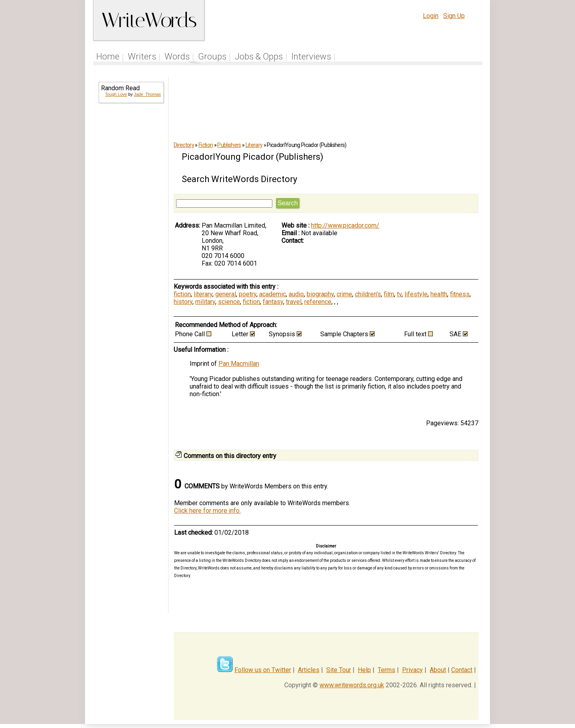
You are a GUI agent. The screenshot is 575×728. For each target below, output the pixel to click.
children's (368, 294)
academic (273, 294)
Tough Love (116, 94)
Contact (462, 670)
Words (177, 57)
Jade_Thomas (147, 94)
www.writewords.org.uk (352, 685)
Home (108, 57)
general (226, 294)
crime (344, 294)
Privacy (412, 670)
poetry (248, 294)
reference (318, 302)
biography (320, 294)
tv (399, 294)
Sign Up (454, 16)
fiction (182, 294)
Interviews (311, 57)
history (183, 302)
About (438, 670)
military (205, 302)
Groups (212, 57)
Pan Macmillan (239, 364)
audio (296, 294)
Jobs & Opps (259, 57)
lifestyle (416, 294)
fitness (460, 294)
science (229, 302)
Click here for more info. (207, 511)
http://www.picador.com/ (345, 225)
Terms (387, 670)
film (389, 294)
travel (294, 302)
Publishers (229, 145)
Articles (309, 670)
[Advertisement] (131, 238)
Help (364, 670)
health (439, 294)
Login (431, 16)
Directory (184, 145)
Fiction (206, 145)
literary (203, 294)
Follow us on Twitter (263, 670)
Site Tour (339, 670)
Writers (142, 57)
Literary (254, 145)
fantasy (273, 302)
